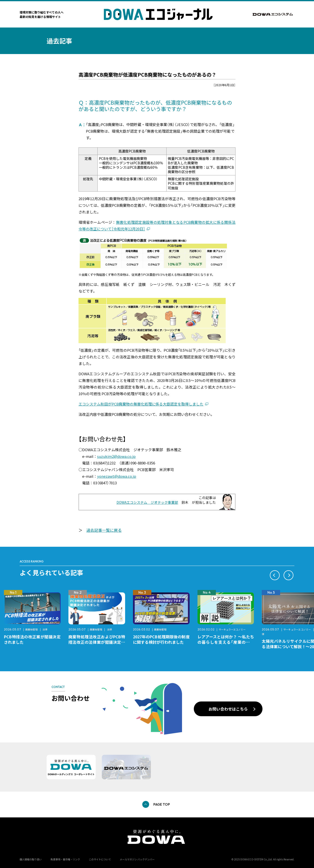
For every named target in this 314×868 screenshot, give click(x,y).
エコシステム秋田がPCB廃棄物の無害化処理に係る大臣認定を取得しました (141, 404)
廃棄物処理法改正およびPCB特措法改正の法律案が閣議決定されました (97, 642)
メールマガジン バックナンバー (137, 859)
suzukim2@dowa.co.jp (116, 456)
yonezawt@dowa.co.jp (117, 476)
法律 (45, 629)
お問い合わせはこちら (228, 709)
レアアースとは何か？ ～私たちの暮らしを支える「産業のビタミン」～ (226, 642)
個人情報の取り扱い (31, 859)
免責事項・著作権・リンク (65, 859)
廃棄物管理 (31, 629)
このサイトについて (100, 859)
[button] (275, 575)
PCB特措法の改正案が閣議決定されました (32, 639)
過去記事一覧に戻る (104, 530)
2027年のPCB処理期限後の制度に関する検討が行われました (161, 639)
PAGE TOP (162, 804)
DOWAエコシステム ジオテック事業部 (147, 502)
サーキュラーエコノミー (232, 629)
